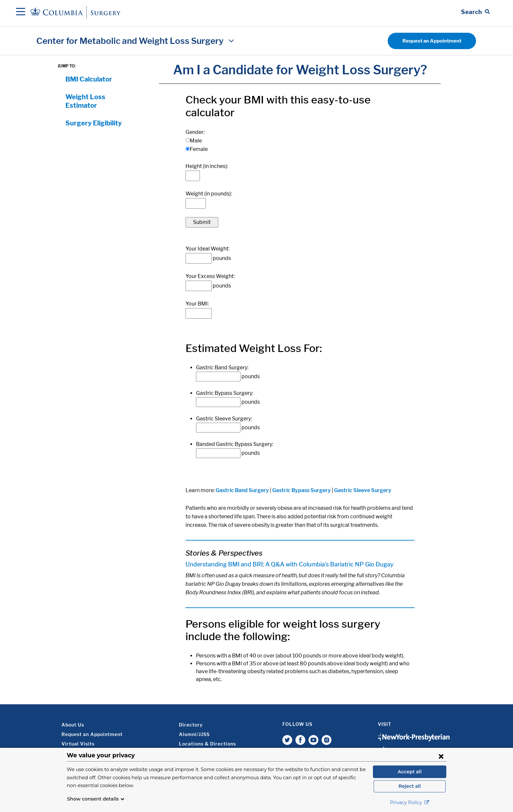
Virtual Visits (78, 744)
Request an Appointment (432, 41)
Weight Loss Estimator (85, 101)
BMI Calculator (89, 79)
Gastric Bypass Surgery (301, 490)
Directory (191, 725)
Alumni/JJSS (194, 734)
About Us (73, 725)
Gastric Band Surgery (242, 490)
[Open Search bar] (475, 12)
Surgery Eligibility (94, 123)
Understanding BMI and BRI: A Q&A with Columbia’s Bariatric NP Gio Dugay (290, 564)
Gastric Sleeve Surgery (363, 490)
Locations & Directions (207, 744)
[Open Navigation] (21, 12)
